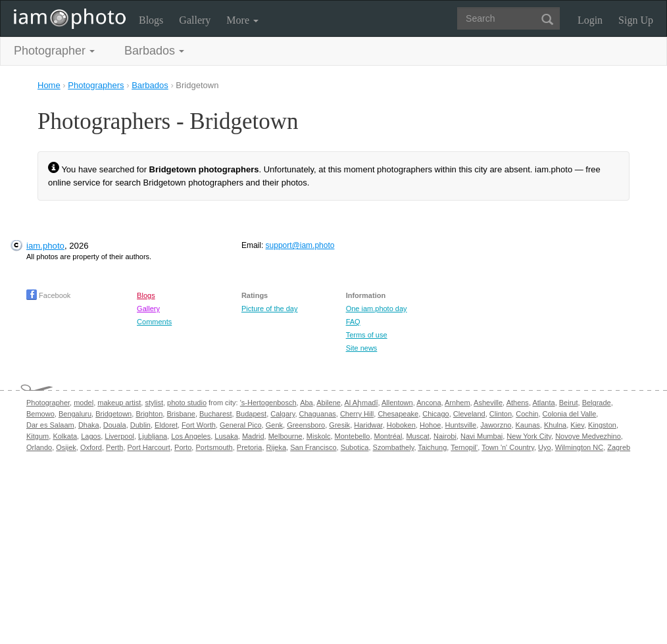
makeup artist (119, 403)
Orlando (39, 447)
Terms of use (367, 335)
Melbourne (285, 436)
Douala (115, 425)
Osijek (66, 447)
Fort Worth (199, 425)
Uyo (545, 447)
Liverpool (119, 436)
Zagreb (619, 447)
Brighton (149, 414)
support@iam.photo (300, 245)
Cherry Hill (357, 414)
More (242, 20)
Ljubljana (153, 436)
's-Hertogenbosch (268, 403)
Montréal (388, 436)
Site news (362, 348)
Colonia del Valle (570, 414)
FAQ (353, 322)
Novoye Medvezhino (588, 436)
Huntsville (461, 425)
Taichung (432, 447)
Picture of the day (270, 309)
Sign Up (636, 20)
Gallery (195, 20)
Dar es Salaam (50, 425)
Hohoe (430, 425)
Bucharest (216, 414)
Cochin (527, 414)
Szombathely (394, 447)
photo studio (187, 403)
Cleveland (469, 414)
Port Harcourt (149, 447)
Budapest (251, 414)
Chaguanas (318, 414)
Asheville (488, 403)
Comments (154, 322)
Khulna (555, 425)
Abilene (329, 403)
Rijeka (277, 447)
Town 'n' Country (508, 447)
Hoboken (401, 425)
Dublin (140, 425)
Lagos (91, 436)
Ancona (429, 403)
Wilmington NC (579, 447)
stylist (154, 403)
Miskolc (319, 436)
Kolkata (65, 436)
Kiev (577, 425)
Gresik (339, 425)
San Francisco (313, 447)
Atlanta (543, 403)
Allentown (397, 403)
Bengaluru (75, 414)
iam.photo (45, 246)
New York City (529, 436)
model (84, 403)
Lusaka (226, 436)
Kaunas (528, 425)
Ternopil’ (464, 447)
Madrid (253, 436)
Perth (114, 447)
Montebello (353, 436)
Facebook (48, 295)
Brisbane (181, 414)
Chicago (435, 414)
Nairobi (445, 436)
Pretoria (250, 447)
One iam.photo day (377, 309)
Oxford (91, 447)
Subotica (355, 447)
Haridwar (368, 425)
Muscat (417, 436)
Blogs (151, 20)
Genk (274, 425)
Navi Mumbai (482, 436)
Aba (307, 403)
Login (590, 20)
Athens (518, 403)
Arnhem (457, 403)
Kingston (602, 425)
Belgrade (597, 403)
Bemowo (40, 414)
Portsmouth (214, 447)
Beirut (569, 403)
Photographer (48, 403)
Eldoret (166, 425)
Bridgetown (113, 414)
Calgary (283, 414)
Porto (183, 447)
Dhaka (89, 425)
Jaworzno (496, 425)
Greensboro (306, 425)
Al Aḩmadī (361, 403)
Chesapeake (398, 414)
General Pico (241, 425)
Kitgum (37, 436)
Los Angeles (191, 436)
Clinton (501, 414)
